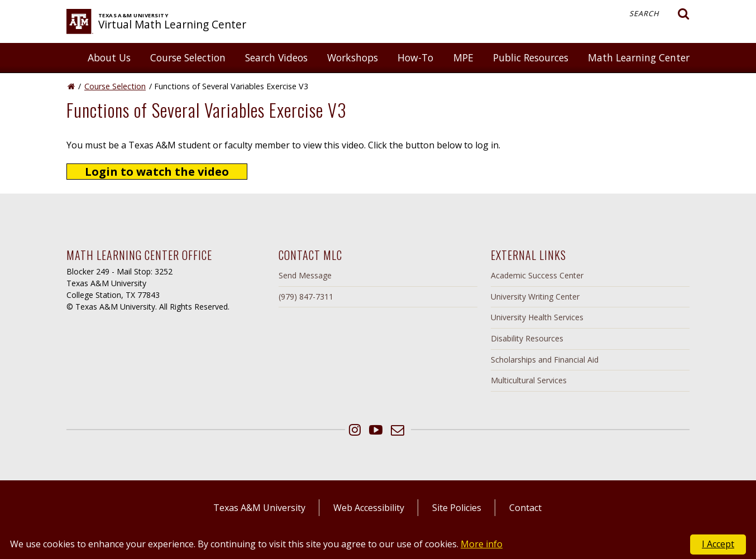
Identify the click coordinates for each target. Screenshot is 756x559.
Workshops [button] (353, 57)
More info (482, 544)
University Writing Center (535, 297)
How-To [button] (415, 57)
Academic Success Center (537, 275)
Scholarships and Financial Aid (545, 360)
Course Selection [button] (188, 57)
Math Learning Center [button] (639, 57)
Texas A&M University (259, 508)
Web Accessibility (369, 508)
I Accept (718, 544)
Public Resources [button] (531, 57)
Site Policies (457, 508)
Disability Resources (527, 338)
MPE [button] (463, 57)
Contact (525, 508)
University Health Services (537, 317)
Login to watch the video (157, 172)
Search (659, 14)
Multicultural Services (529, 380)
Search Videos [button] (276, 57)
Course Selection (115, 86)
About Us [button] (109, 57)
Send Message (305, 275)
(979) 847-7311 (306, 297)
